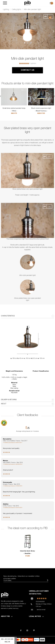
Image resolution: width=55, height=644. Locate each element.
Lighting (6, 10)
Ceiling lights (16, 10)
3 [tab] (30, 43)
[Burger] (5, 3)
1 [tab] (25, 43)
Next (54, 31)
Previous (1, 31)
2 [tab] (27, 43)
